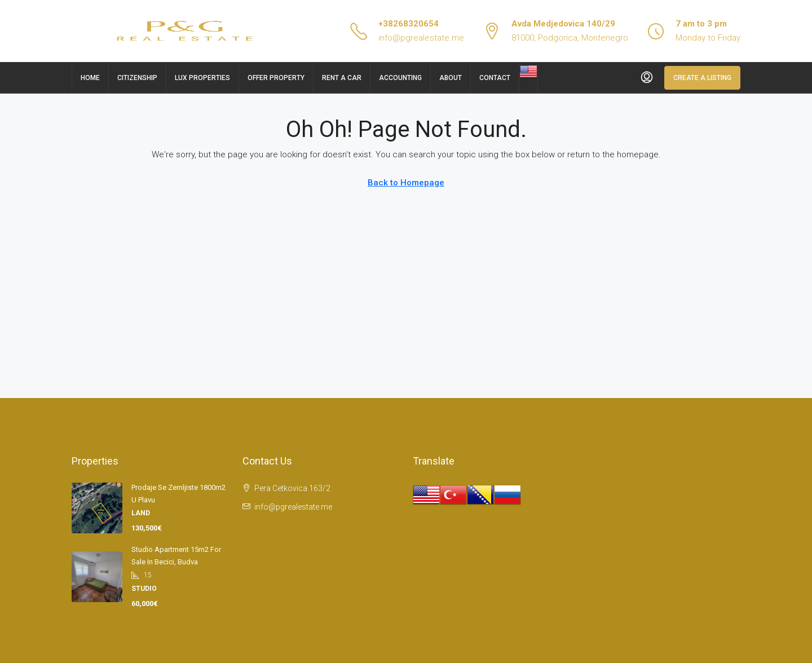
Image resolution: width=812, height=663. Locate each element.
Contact (495, 78)
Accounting (400, 78)
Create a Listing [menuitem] (702, 78)
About (451, 78)
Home (90, 78)
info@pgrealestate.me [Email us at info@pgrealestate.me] (293, 507)
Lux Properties (202, 78)
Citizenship (137, 78)
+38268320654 (409, 24)
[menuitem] (647, 78)
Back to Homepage (406, 183)
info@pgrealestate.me (421, 38)
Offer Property (276, 78)
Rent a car (342, 78)
